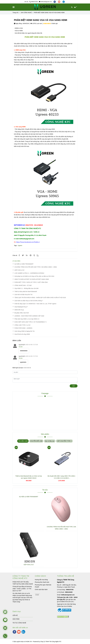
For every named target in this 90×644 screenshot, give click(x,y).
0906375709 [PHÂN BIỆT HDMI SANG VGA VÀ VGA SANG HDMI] (34, 2)
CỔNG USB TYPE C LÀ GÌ (22, 325)
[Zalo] (39, 255)
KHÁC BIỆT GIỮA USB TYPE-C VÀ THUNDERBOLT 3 (30, 322)
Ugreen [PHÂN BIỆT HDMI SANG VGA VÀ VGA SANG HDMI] (20, 245)
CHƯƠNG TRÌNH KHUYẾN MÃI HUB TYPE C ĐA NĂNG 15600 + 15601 (36, 267)
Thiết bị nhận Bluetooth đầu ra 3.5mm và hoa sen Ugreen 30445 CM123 (29, 477)
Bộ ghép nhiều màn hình (22, 313)
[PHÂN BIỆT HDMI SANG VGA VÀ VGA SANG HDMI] (45, 7)
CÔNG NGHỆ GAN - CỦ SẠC (23, 285)
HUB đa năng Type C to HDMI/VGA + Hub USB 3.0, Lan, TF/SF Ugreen (35, 304)
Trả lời (21, 347)
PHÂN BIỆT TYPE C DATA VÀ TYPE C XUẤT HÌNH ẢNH (31, 282)
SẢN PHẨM (16, 619)
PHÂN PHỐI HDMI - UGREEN (23, 328)
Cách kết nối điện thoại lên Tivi (23, 295)
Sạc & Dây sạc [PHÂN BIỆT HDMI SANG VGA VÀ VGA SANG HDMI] (50, 441)
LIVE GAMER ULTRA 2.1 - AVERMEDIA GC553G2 (29, 273)
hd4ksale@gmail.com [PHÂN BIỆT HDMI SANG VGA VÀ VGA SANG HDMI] (45, 2)
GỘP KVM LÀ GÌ (19, 270)
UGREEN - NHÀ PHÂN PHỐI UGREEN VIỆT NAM (29, 316)
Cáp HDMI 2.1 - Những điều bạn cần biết (26, 288)
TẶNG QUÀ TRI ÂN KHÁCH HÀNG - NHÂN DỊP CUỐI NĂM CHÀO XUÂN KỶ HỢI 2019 (40, 298)
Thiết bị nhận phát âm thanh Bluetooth (26, 292)
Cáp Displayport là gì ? (21, 307)
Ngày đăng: (18, 23)
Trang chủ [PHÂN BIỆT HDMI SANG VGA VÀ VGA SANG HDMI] (16, 13)
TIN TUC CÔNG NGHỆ (19, 623)
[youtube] (59, 2)
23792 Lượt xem (36, 23)
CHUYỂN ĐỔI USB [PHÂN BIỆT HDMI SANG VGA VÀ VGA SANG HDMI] (36, 441)
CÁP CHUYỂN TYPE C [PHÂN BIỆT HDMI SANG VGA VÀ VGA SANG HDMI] (64, 441)
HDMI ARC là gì (19, 310)
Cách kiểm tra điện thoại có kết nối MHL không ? (29, 301)
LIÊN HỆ (15, 615)
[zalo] (64, 2)
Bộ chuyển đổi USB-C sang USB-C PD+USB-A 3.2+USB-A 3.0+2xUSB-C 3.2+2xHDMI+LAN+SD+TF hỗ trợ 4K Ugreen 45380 (61, 477)
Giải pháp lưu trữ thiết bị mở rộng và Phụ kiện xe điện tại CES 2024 (34, 276)
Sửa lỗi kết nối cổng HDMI (22, 334)
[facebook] (55, 2)
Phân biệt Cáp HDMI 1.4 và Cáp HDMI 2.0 (27, 319)
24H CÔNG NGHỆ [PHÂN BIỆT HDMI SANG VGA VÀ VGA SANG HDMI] (26, 13)
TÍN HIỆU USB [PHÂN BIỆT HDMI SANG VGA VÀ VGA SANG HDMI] (23, 441)
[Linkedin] (27, 255)
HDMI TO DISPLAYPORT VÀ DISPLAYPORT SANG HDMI (32, 279)
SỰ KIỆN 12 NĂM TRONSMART (24, 264)
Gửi (74, 386)
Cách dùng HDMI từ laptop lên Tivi (25, 331)
